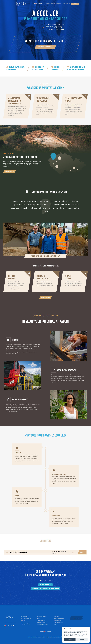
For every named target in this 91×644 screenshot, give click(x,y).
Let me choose (79, 636)
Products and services (42, 616)
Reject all (82, 640)
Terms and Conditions (58, 622)
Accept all (70, 640)
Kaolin (39, 618)
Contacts (23, 620)
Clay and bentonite (41, 620)
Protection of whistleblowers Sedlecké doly (55, 637)
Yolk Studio (49, 631)
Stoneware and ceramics (43, 624)
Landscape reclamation (26, 618)
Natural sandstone (41, 622)
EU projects (56, 616)
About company (24, 616)
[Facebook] (22, 624)
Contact (68, 4)
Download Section (58, 620)
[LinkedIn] (25, 624)
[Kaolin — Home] (18, 4)
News (64, 4)
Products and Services (56, 4)
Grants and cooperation (59, 618)
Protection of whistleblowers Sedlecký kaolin (36, 637)
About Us (48, 4)
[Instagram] (29, 624)
